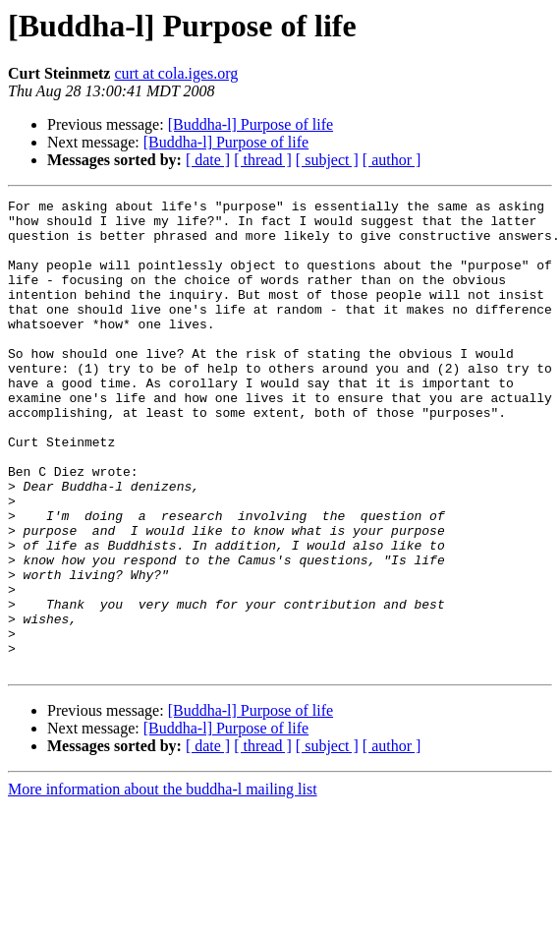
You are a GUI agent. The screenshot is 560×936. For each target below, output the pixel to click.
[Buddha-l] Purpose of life (251, 124)
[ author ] (392, 160)
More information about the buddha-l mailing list (163, 883)
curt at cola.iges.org (176, 73)
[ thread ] (263, 160)
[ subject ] (327, 160)
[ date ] (208, 160)
